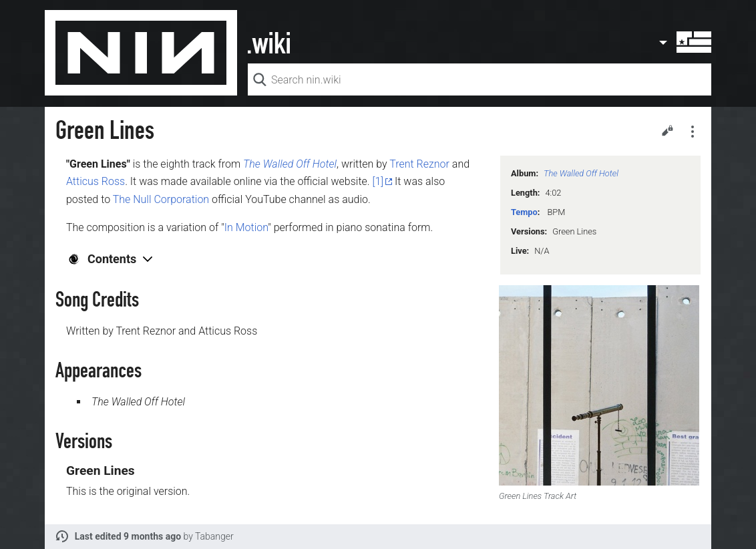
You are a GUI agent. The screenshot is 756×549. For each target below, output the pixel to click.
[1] (378, 181)
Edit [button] (667, 130)
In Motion (246, 227)
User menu (685, 42)
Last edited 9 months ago (128, 536)
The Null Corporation (161, 199)
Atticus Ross (96, 181)
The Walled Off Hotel (581, 173)
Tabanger (214, 536)
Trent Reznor (419, 164)
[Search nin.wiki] (480, 79)
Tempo (524, 212)
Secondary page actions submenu (693, 132)
